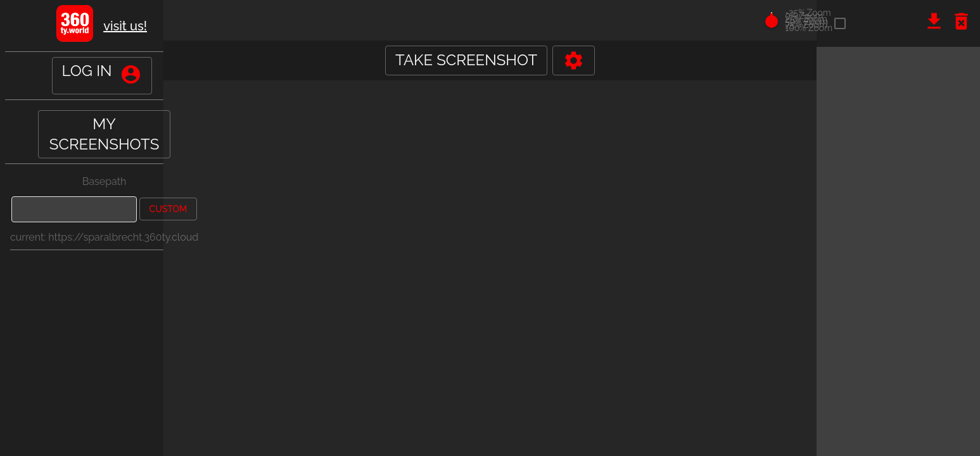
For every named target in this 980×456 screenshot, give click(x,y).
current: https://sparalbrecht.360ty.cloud (104, 237)
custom (169, 209)
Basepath (105, 181)
